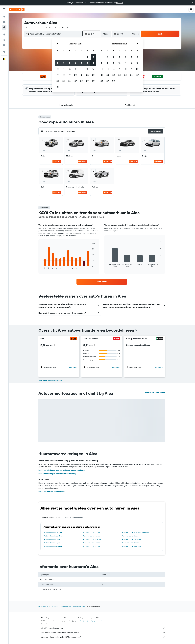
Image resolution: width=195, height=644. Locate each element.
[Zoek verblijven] (4, 22)
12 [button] (70, 69)
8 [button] (87, 63)
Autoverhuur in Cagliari (53, 532)
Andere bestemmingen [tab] (52, 517)
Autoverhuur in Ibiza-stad (92, 539)
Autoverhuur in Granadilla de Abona (135, 532)
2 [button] (93, 57)
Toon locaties (73, 368)
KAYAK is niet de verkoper (103, 628)
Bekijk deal (57, 161)
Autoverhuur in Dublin (91, 532)
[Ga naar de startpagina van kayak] (17, 9)
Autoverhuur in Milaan (91, 543)
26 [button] (70, 81)
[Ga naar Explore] (4, 34)
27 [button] (76, 81)
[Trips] (4, 52)
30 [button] (93, 81)
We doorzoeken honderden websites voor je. (103, 633)
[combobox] (33, 28)
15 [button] (87, 69)
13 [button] (76, 69)
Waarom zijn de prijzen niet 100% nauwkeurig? (103, 637)
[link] (102, 282)
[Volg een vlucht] (4, 40)
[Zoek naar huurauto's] (4, 27)
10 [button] (58, 69)
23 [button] (93, 75)
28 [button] (81, 81)
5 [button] (70, 63)
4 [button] (64, 63)
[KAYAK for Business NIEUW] (4, 45)
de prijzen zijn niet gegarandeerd (91, 621)
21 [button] (82, 75)
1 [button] (87, 57)
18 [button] (64, 75)
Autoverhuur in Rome (130, 536)
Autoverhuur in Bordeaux (54, 536)
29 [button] (87, 81)
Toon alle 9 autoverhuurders (50, 381)
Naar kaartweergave (155, 392)
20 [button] (75, 75)
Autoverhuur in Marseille (131, 539)
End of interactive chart (41, 267)
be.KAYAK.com (43, 606)
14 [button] (82, 69)
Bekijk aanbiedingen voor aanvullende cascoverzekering (62, 470)
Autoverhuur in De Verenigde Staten (74, 606)
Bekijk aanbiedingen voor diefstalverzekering (57, 474)
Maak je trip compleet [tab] (74, 517)
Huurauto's (55, 606)
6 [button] (76, 63)
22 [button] (87, 75)
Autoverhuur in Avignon (53, 546)
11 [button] (64, 69)
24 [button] (58, 81)
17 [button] (58, 75)
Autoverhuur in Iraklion (92, 536)
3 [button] (58, 63)
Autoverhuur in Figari (52, 543)
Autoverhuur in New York (131, 546)
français (120, 3)
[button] (192, 3)
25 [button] (64, 81)
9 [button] (93, 63)
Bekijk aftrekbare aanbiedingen (52, 491)
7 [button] (81, 63)
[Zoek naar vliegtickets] (4, 17)
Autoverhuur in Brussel (92, 546)
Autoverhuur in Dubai (52, 539)
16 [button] (93, 69)
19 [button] (70, 75)
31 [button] (58, 87)
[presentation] (136, 330)
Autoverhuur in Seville (130, 543)
